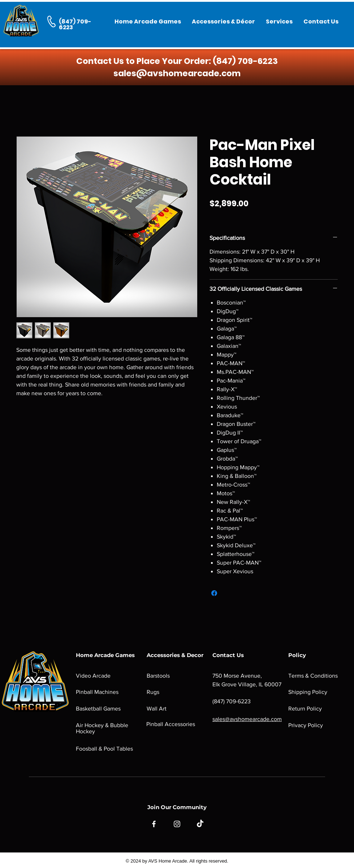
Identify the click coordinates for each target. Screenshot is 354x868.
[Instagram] (177, 824)
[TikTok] (200, 824)
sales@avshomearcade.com (177, 73)
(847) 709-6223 (245, 61)
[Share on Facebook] (214, 593)
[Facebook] (154, 824)
